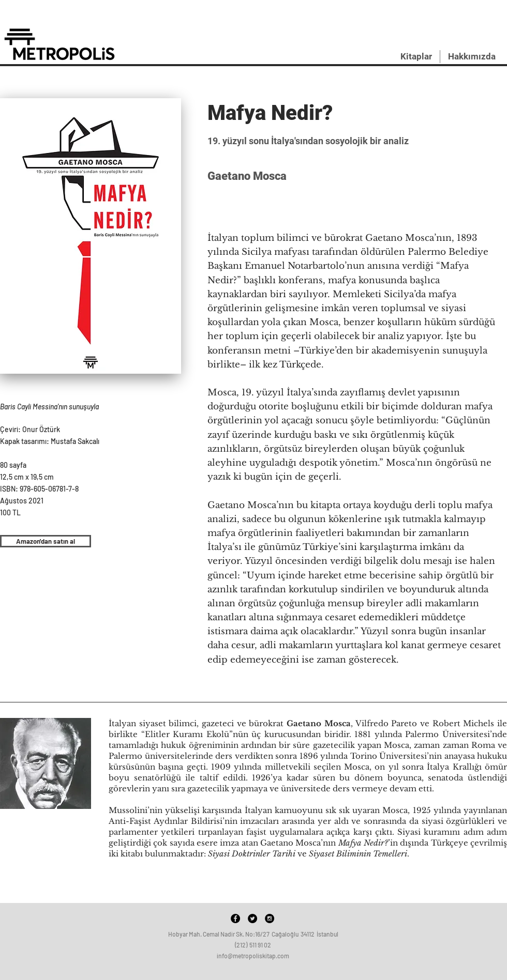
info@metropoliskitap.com (253, 956)
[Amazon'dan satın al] (46, 541)
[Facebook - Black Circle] (235, 918)
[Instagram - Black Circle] (270, 918)
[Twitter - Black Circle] (252, 918)
